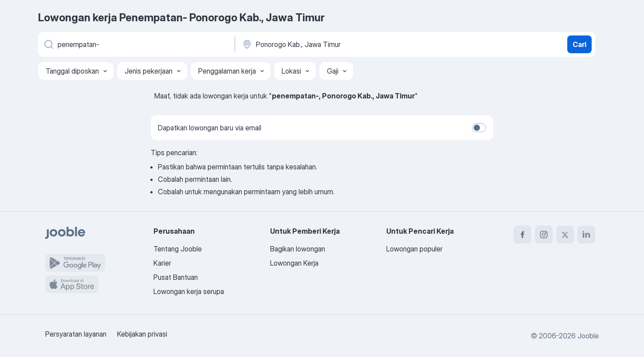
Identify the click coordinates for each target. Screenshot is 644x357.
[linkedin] (586, 235)
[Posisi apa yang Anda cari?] (136, 44)
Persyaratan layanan (76, 334)
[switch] (479, 128)
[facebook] (522, 235)
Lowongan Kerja (294, 263)
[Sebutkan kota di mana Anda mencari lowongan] (334, 44)
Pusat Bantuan (176, 277)
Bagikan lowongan (298, 249)
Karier (162, 263)
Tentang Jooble (178, 249)
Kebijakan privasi (142, 334)
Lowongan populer (414, 249)
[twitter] (565, 235)
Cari (579, 44)
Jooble (588, 336)
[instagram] (544, 235)
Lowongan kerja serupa (189, 291)
